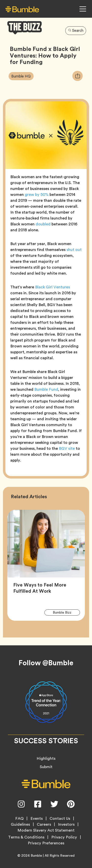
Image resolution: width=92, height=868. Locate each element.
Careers (44, 824)
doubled (43, 224)
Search (76, 31)
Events (37, 819)
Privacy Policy (64, 837)
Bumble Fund (46, 389)
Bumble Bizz (65, 612)
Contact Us (60, 819)
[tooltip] (78, 76)
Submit (46, 767)
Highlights (46, 758)
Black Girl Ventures (53, 287)
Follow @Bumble (46, 663)
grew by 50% (37, 194)
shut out (74, 250)
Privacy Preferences (46, 843)
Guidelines (20, 824)
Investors (66, 824)
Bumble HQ (22, 76)
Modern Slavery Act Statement (46, 830)
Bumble (36, 855)
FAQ (19, 819)
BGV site (67, 448)
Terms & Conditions (26, 837)
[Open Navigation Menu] (83, 9)
